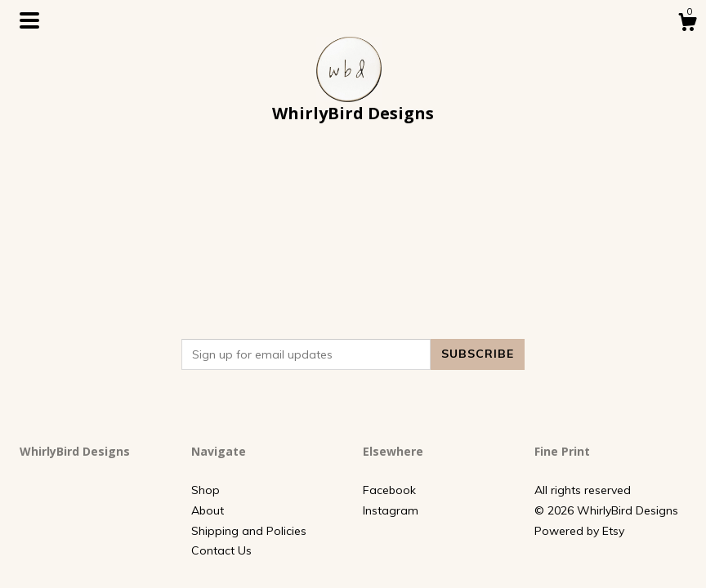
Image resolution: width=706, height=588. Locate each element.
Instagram (391, 510)
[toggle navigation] (29, 20)
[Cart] (687, 24)
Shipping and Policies (249, 531)
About (208, 510)
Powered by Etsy (579, 531)
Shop (206, 490)
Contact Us (221, 550)
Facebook (389, 490)
